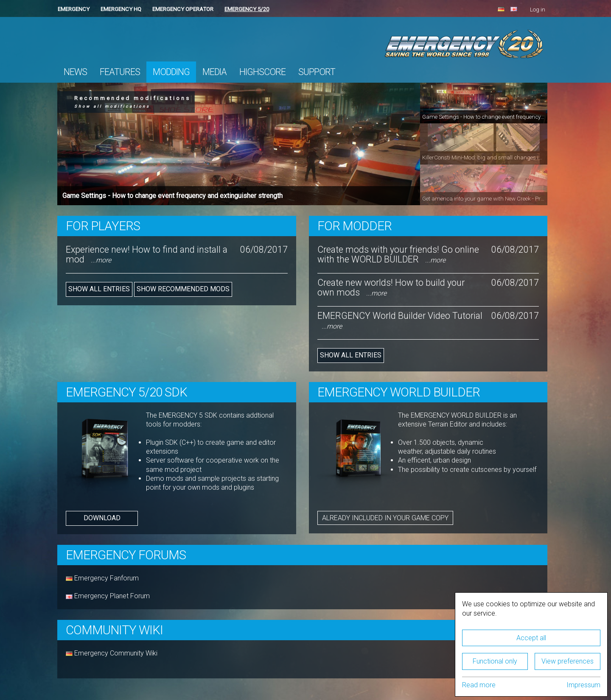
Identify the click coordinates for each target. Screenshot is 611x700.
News (75, 72)
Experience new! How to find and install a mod (147, 254)
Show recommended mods (183, 289)
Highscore (262, 72)
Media (214, 72)
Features (120, 72)
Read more (479, 685)
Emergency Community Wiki (115, 653)
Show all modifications (112, 106)
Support (317, 72)
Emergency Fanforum (102, 578)
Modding (171, 72)
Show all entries (99, 289)
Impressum (583, 685)
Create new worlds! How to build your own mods (391, 287)
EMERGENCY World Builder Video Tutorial (400, 320)
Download (102, 518)
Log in (538, 10)
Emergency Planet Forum (108, 596)
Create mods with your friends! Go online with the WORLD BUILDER (398, 254)
